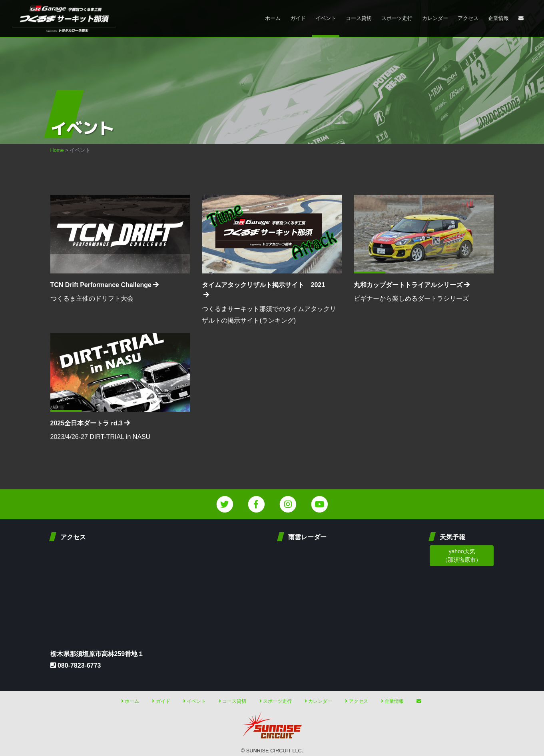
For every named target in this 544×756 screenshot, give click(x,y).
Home (57, 150)
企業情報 (498, 18)
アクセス (468, 18)
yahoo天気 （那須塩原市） (462, 556)
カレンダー (435, 18)
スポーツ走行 (397, 18)
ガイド (298, 18)
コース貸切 (359, 18)
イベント (326, 18)
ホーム (273, 18)
